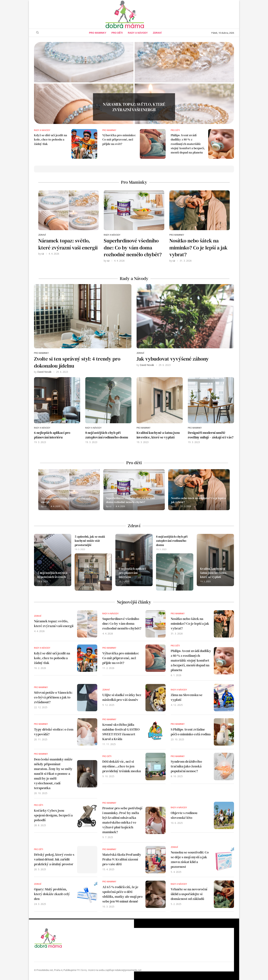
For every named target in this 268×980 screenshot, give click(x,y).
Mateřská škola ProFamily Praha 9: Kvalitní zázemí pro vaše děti (122, 859)
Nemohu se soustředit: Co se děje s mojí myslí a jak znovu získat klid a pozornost (190, 859)
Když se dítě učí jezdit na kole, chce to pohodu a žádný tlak (51, 139)
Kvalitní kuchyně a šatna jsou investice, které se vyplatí (158, 435)
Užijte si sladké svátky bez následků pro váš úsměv (122, 697)
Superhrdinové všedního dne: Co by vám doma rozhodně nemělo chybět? (133, 248)
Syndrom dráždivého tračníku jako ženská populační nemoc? (186, 766)
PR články (82, 970)
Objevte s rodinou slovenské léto (184, 815)
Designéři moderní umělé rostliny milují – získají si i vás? (211, 435)
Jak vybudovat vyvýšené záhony (173, 359)
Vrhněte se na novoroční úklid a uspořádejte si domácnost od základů (189, 894)
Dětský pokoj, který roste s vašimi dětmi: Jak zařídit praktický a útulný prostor (54, 859)
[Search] (37, 33)
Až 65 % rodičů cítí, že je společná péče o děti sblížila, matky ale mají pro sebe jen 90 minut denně (122, 894)
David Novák (44, 372)
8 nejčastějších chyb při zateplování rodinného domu (107, 435)
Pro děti (117, 33)
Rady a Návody (138, 33)
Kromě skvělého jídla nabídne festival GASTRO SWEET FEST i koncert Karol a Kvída (121, 732)
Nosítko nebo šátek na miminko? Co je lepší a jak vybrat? (198, 248)
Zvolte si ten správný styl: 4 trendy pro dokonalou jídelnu (77, 362)
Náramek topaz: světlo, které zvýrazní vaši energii (134, 111)
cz (43, 254)
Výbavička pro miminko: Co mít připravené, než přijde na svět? (119, 139)
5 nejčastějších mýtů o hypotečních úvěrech (52, 575)
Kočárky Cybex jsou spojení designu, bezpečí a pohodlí (53, 815)
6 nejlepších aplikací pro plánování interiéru (52, 435)
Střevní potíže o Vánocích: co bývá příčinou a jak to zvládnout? (53, 697)
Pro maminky (98, 33)
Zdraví (157, 33)
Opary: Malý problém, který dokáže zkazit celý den (52, 894)
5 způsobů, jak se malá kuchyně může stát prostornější (90, 541)
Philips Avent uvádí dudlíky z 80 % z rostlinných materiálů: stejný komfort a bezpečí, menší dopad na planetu (188, 144)
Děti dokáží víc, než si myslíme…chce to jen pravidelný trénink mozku (122, 766)
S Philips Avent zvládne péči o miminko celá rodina (191, 732)
